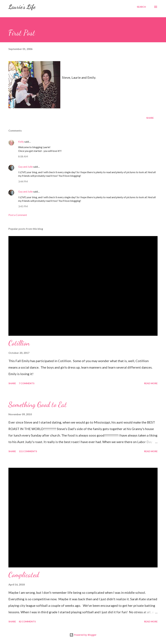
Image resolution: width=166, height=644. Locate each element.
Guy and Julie (25, 167)
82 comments (27, 621)
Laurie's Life (22, 7)
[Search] (141, 7)
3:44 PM (23, 181)
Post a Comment (18, 215)
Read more (151, 383)
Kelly (21, 142)
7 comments (27, 383)
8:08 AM (23, 156)
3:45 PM (23, 206)
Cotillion (19, 343)
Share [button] (150, 118)
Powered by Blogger (83, 635)
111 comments (28, 451)
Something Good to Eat (38, 405)
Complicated (24, 575)
